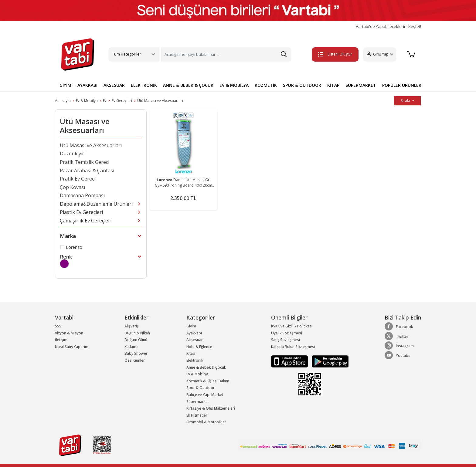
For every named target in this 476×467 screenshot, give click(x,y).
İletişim (61, 340)
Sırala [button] (406, 101)
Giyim (191, 326)
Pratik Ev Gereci (78, 179)
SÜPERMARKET (361, 85)
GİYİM (65, 85)
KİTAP (333, 85)
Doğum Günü (136, 340)
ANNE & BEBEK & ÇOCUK (188, 85)
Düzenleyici (73, 154)
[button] (379, 54)
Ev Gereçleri (122, 101)
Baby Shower (136, 353)
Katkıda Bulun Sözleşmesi (293, 347)
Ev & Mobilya (87, 101)
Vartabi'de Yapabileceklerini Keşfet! (388, 27)
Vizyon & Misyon (69, 333)
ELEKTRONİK (144, 85)
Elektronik (195, 360)
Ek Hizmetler (197, 415)
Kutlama (131, 347)
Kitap (191, 353)
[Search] (226, 54)
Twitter (396, 336)
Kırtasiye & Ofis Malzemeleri (211, 408)
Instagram (399, 346)
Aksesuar (195, 340)
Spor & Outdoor (201, 388)
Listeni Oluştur (335, 54)
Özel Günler (135, 360)
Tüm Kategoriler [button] (127, 54)
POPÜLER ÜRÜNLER (402, 85)
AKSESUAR (114, 85)
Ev (105, 101)
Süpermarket (198, 402)
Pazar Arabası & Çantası (87, 171)
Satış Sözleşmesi (286, 340)
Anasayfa (63, 101)
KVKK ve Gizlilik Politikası (292, 326)
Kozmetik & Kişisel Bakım (208, 381)
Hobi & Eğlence (199, 347)
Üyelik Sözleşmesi (287, 333)
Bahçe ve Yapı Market (205, 395)
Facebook (399, 327)
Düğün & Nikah (137, 333)
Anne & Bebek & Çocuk (206, 367)
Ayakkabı (194, 333)
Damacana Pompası (82, 195)
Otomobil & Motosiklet (206, 422)
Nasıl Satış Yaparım (72, 347)
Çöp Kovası (72, 187)
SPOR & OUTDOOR (302, 85)
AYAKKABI (87, 85)
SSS (58, 326)
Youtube (398, 355)
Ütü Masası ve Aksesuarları (160, 101)
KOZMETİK (266, 85)
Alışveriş (132, 326)
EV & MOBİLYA (234, 85)
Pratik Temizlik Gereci (85, 162)
